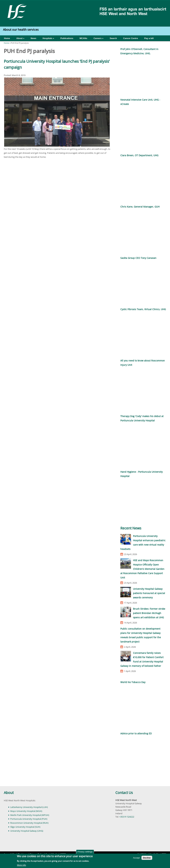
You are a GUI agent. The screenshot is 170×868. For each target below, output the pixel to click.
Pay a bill (149, 38)
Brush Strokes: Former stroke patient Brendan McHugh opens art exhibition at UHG (149, 613)
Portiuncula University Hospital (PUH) (29, 819)
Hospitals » (48, 38)
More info (21, 865)
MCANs (83, 38)
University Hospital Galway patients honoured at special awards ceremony (149, 593)
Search (113, 38)
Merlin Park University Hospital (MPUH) (30, 815)
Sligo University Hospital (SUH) (25, 827)
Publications (67, 38)
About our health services (21, 30)
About (9, 793)
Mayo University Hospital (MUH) (26, 811)
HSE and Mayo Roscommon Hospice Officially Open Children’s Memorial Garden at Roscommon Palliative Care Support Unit (142, 569)
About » (20, 38)
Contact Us (124, 793)
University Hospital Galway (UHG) (27, 831)
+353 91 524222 (127, 817)
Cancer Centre (131, 38)
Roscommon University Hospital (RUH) (29, 823)
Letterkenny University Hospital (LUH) (29, 807)
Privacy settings (85, 852)
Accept (136, 858)
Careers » (98, 38)
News (34, 38)
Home (7, 38)
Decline (147, 858)
